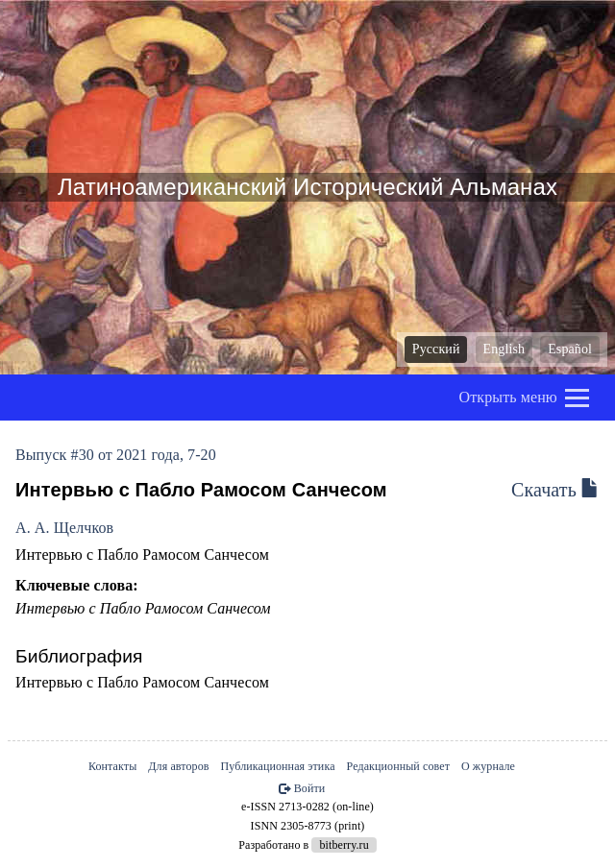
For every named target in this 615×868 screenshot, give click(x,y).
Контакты (112, 766)
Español (570, 349)
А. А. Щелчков (64, 528)
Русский (436, 349)
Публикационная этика (278, 766)
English (504, 349)
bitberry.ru (344, 845)
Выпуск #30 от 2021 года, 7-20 (116, 455)
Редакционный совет (398, 766)
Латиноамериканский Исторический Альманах (307, 187)
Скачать (555, 490)
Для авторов (178, 766)
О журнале (488, 766)
